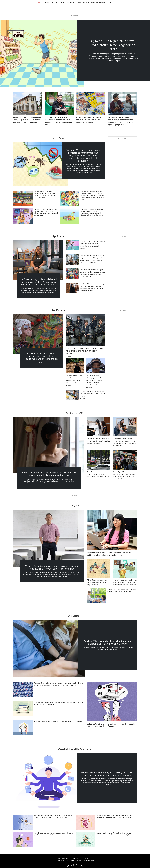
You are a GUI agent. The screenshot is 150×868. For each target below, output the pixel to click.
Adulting (86, 11)
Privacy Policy (80, 860)
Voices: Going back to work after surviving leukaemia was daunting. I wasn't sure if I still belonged (52, 567)
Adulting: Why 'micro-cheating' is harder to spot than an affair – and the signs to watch (108, 642)
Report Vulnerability (89, 860)
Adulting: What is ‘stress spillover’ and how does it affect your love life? (58, 721)
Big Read (46, 11)
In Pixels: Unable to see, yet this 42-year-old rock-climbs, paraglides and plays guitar (92, 394)
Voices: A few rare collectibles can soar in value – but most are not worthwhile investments (89, 120)
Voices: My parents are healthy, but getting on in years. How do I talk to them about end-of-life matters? (125, 582)
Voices (79, 11)
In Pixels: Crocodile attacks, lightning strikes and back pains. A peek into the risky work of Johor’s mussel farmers (95, 380)
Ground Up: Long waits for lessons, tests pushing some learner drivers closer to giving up (98, 474)
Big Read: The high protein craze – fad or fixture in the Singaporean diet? (113, 45)
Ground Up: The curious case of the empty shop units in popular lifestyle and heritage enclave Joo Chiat (27, 120)
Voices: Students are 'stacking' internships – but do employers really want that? (97, 582)
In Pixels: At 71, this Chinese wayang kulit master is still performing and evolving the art (42, 356)
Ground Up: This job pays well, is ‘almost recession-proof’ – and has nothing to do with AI (98, 441)
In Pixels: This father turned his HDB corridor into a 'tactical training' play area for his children (85, 351)
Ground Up (71, 11)
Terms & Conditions (70, 860)
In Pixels (62, 11)
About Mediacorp (60, 860)
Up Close (55, 11)
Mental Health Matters (98, 11)
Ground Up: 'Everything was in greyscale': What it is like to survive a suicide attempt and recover (49, 474)
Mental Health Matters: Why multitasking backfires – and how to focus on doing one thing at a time (107, 774)
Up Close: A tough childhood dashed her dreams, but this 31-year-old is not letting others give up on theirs (38, 282)
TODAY (39, 11)
